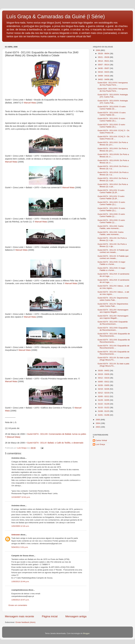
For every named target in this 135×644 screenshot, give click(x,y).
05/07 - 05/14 (104, 65)
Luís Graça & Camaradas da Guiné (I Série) (56, 17)
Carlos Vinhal (101, 440)
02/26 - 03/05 (104, 385)
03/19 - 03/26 (104, 374)
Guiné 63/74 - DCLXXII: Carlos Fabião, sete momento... (111, 227)
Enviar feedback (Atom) (26, 622)
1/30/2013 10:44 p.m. (20, 581)
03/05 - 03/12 (104, 382)
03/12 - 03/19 (104, 378)
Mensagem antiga (76, 616)
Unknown (16, 535)
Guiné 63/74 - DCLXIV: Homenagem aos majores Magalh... (113, 311)
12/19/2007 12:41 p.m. (21, 497)
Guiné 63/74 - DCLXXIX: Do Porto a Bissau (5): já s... (113, 144)
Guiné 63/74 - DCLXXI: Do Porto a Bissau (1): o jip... (112, 239)
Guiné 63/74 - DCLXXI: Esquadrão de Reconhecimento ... (113, 347)
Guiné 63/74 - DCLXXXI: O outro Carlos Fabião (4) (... (111, 120)
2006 (98, 50)
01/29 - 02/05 (104, 400)
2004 (98, 423)
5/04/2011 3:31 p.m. (20, 547)
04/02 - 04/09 (104, 79)
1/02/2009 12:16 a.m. (20, 526)
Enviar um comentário (18, 605)
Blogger (86, 633)
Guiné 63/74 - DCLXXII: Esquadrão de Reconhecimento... (114, 335)
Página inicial (50, 616)
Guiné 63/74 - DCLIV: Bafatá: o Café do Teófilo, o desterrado (55, 443)
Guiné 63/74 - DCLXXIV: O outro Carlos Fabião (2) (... (111, 203)
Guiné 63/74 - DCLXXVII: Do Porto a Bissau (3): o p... (113, 167)
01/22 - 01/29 (104, 404)
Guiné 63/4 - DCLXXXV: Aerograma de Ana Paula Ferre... (113, 84)
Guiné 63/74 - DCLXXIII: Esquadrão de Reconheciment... (113, 323)
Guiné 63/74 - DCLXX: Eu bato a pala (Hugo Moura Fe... (113, 359)
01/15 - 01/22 (104, 408)
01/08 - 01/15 (104, 411)
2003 (98, 427)
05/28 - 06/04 (104, 54)
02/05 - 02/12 (104, 396)
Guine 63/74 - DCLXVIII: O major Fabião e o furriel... (111, 263)
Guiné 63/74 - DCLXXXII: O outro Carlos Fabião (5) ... (112, 108)
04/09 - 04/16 (104, 76)
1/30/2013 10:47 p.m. (20, 600)
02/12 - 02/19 (104, 393)
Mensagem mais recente (19, 616)
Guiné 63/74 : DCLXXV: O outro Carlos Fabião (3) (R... (111, 191)
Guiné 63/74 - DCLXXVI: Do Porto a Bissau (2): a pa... (113, 179)
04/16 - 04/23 (104, 72)
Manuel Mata (30, 103)
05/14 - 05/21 (104, 61)
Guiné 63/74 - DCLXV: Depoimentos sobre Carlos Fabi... (113, 299)
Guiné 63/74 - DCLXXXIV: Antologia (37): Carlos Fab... (113, 96)
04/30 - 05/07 (104, 68)
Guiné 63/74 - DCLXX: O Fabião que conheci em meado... (113, 251)
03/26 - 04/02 (104, 371)
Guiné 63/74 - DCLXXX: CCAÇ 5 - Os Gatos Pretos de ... (113, 132)
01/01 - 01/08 (104, 415)
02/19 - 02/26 (104, 389)
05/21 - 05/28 (104, 57)
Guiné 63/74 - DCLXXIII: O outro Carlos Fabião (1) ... (111, 215)
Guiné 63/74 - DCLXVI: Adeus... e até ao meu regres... (113, 287)
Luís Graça (100, 444)
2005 (98, 420)
